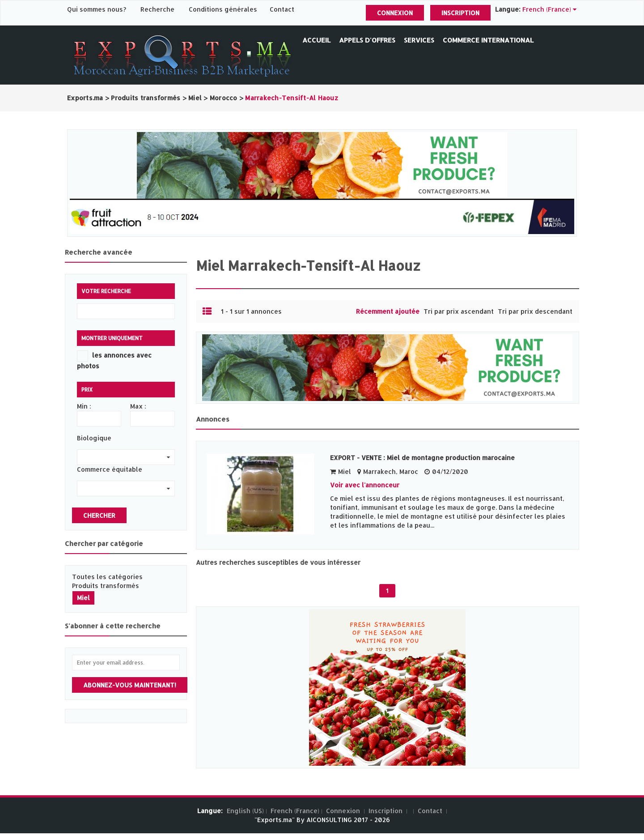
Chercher (99, 515)
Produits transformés (106, 586)
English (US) (245, 811)
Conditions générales (224, 9)
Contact (282, 9)
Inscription (460, 13)
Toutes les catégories (107, 577)
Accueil (316, 40)
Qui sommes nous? (97, 9)
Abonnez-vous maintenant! (130, 685)
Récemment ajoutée (388, 311)
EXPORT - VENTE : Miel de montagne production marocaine (422, 458)
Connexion (395, 13)
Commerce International (488, 40)
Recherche (157, 9)
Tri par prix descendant (535, 311)
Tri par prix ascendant (459, 311)
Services (419, 40)
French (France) (295, 811)
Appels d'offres (367, 40)
